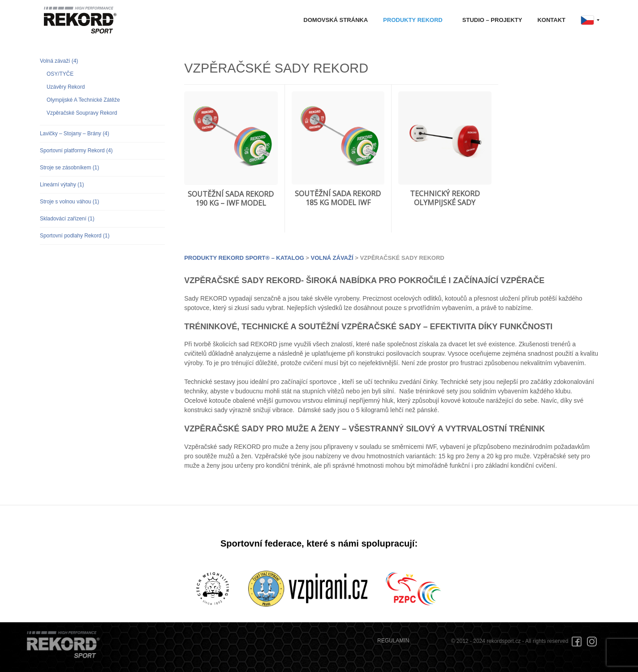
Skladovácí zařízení (67, 219)
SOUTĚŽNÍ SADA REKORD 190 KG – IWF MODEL (231, 199)
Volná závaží (59, 61)
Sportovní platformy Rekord (76, 151)
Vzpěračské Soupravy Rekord (82, 113)
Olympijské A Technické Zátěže (83, 100)
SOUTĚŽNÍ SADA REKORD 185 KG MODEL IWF (338, 198)
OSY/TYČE (60, 74)
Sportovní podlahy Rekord (75, 236)
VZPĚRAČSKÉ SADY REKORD (276, 68)
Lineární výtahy (62, 185)
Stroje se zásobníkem (69, 168)
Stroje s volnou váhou (69, 202)
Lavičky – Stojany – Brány (75, 134)
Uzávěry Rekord (66, 87)
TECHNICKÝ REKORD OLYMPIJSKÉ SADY (445, 198)
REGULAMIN (393, 641)
